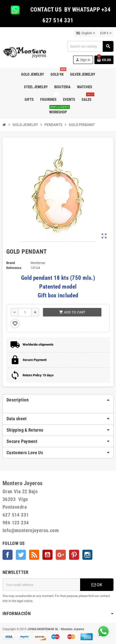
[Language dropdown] (85, 33)
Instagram (87, 555)
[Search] (90, 46)
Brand (11, 263)
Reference (14, 268)
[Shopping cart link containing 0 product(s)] (104, 60)
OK (97, 585)
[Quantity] (25, 312)
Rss (34, 555)
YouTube (47, 555)
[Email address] (41, 585)
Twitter (21, 555)
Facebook (8, 555)
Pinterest (74, 555)
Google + (61, 555)
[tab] (58, 400)
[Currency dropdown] (106, 33)
